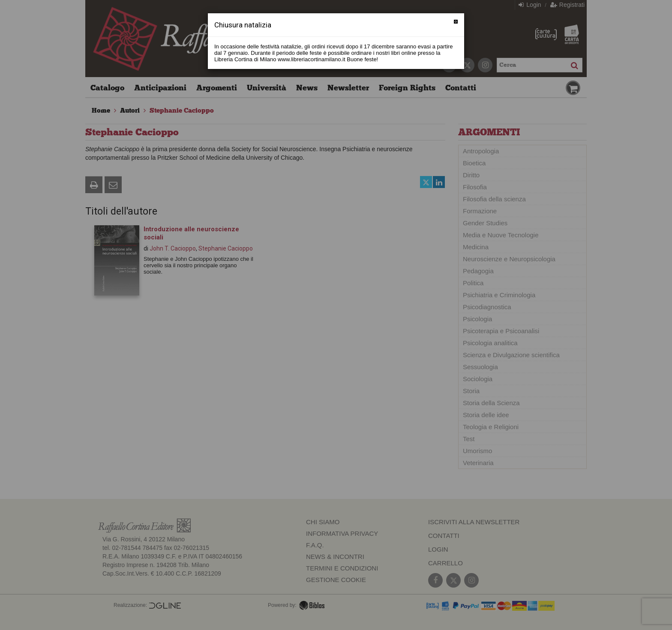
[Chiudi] (456, 22)
